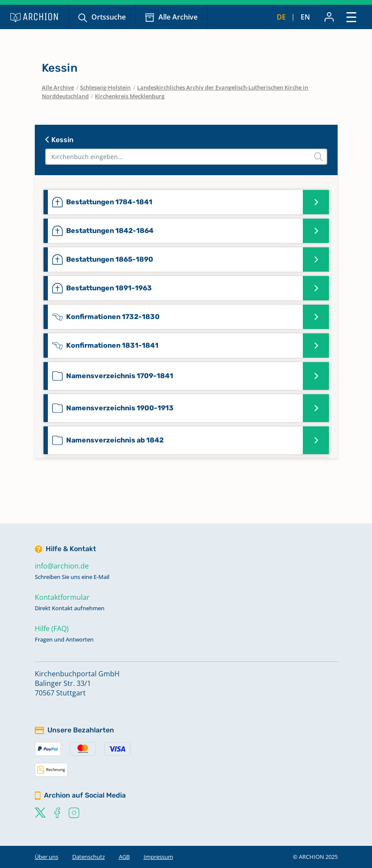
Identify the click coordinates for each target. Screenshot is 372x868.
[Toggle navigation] (351, 17)
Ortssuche (109, 17)
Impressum (158, 857)
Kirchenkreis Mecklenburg (130, 96)
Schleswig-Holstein (105, 87)
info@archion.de (62, 566)
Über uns (47, 857)
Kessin (59, 140)
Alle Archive (178, 17)
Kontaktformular (62, 597)
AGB (124, 857)
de (281, 17)
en (305, 17)
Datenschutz (89, 857)
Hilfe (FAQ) (52, 629)
